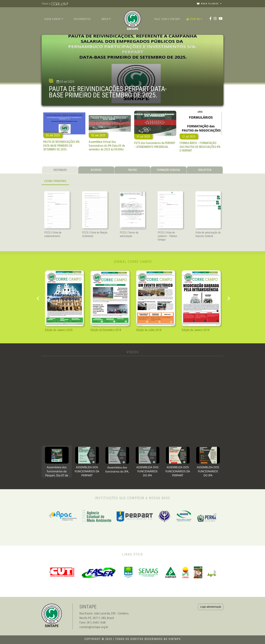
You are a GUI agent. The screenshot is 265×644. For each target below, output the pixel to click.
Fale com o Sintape (167, 19)
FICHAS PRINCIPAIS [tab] (55, 181)
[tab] (57, 462)
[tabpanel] (132, 181)
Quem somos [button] (53, 19)
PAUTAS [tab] (132, 170)
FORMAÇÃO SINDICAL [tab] (169, 170)
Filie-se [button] (193, 19)
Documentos (82, 19)
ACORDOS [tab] (96, 170)
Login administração (211, 607)
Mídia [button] (105, 19)
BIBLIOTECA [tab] (205, 170)
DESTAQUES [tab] (60, 170)
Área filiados (208, 4)
